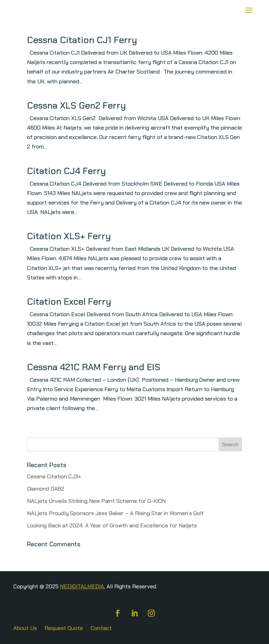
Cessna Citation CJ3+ (54, 476)
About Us (25, 629)
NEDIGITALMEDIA (82, 586)
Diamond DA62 (46, 489)
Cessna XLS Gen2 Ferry (76, 105)
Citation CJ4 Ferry (66, 171)
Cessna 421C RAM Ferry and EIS (94, 367)
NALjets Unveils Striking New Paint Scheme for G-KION (96, 501)
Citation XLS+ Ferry (69, 236)
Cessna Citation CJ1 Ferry (82, 40)
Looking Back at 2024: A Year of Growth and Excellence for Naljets (112, 525)
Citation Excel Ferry (69, 302)
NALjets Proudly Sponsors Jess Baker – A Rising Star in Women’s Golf (115, 513)
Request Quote (64, 629)
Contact (101, 629)
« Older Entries (46, 433)
